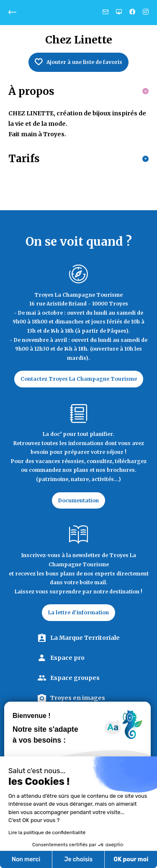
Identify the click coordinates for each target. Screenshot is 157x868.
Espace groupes (75, 678)
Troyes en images (78, 698)
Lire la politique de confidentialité (45, 832)
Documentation (78, 500)
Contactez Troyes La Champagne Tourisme (79, 379)
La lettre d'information (78, 612)
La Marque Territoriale (85, 638)
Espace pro (67, 658)
